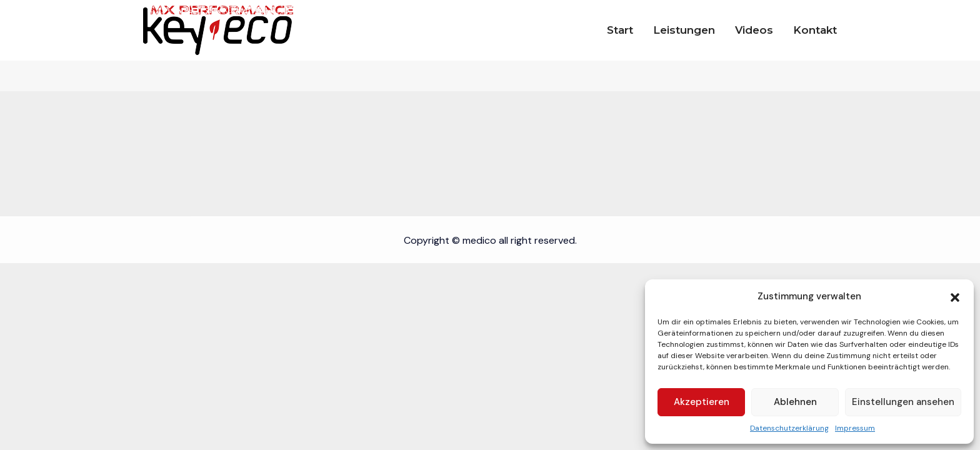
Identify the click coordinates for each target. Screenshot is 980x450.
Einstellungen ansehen (903, 402)
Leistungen (684, 30)
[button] (955, 296)
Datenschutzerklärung (789, 428)
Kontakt (815, 30)
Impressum (855, 428)
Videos (754, 30)
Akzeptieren (702, 402)
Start (620, 30)
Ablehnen (795, 402)
